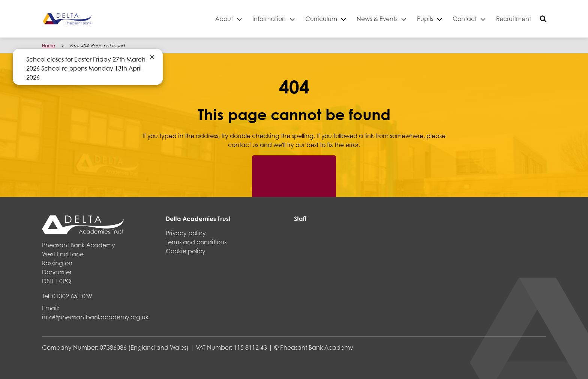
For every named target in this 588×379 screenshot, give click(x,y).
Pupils (425, 19)
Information (269, 19)
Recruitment (514, 19)
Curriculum (321, 19)
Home (49, 46)
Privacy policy (186, 233)
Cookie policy (186, 251)
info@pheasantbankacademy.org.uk (95, 317)
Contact (465, 19)
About (224, 19)
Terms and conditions (196, 242)
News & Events (377, 19)
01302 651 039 (72, 296)
